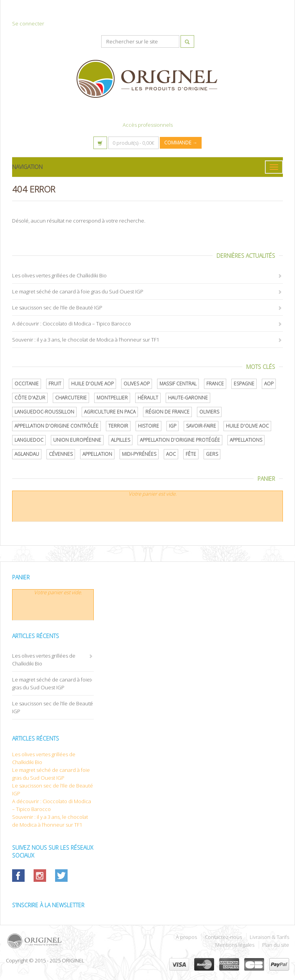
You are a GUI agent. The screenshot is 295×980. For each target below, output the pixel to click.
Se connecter (28, 23)
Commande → (181, 143)
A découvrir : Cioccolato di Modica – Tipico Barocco (72, 324)
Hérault (148, 398)
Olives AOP (137, 384)
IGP (173, 426)
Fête (191, 454)
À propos (186, 937)
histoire (148, 426)
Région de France (167, 412)
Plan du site (276, 945)
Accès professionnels (148, 125)
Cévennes (61, 454)
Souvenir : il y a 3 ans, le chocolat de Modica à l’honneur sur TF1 (86, 340)
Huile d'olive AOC (247, 426)
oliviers (209, 412)
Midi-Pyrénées (139, 454)
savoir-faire (201, 426)
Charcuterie (71, 398)
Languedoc (29, 440)
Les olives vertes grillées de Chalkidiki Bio (59, 275)
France (215, 384)
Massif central (178, 384)
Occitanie (27, 384)
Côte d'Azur (30, 398)
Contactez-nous (223, 937)
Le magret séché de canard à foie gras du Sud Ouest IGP (78, 291)
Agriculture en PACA (110, 412)
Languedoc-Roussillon (44, 412)
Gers (212, 454)
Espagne (244, 384)
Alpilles (121, 440)
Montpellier (112, 398)
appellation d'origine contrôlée (56, 426)
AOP (269, 384)
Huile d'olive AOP (92, 384)
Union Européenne (77, 440)
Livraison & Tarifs (269, 937)
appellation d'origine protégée (180, 440)
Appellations (246, 440)
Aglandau (27, 454)
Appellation (97, 454)
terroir (118, 426)
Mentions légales (235, 945)
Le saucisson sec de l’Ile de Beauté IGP (57, 307)
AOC (171, 454)
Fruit (55, 384)
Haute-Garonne (188, 398)
